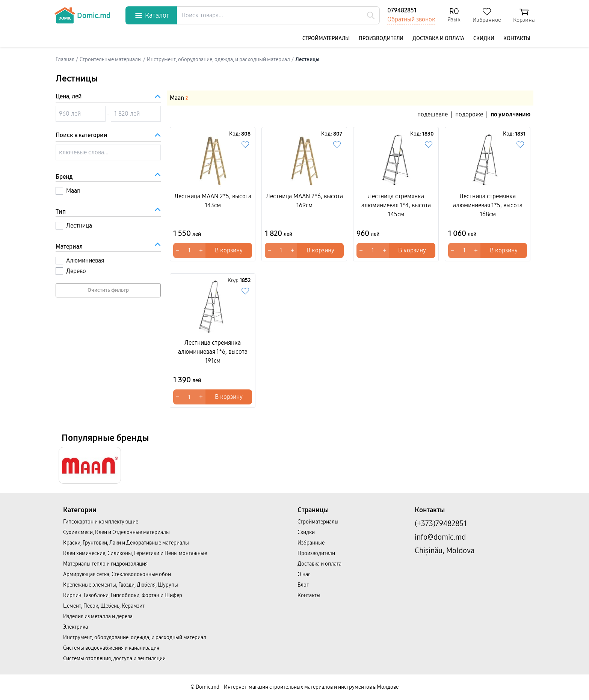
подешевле (433, 114)
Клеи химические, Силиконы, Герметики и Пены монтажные (135, 553)
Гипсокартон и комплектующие (101, 522)
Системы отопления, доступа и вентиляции (114, 659)
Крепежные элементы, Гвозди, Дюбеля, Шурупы (121, 585)
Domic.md (82, 15)
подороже (469, 114)
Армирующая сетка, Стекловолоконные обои (117, 574)
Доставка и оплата (438, 38)
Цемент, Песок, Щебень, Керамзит (104, 606)
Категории (80, 510)
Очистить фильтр (108, 290)
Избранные (311, 543)
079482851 (402, 10)
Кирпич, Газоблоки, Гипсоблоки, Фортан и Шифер (123, 595)
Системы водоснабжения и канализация (111, 648)
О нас (304, 574)
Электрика (76, 627)
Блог (303, 585)
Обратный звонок (411, 19)
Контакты (517, 38)
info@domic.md (440, 537)
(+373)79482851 (441, 523)
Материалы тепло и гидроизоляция (105, 564)
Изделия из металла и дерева (98, 616)
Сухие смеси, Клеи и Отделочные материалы (116, 532)
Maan (179, 98)
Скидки (484, 38)
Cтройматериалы (326, 38)
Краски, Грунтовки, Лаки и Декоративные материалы (126, 543)
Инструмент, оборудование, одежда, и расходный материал (135, 637)
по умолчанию (510, 114)
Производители (381, 38)
